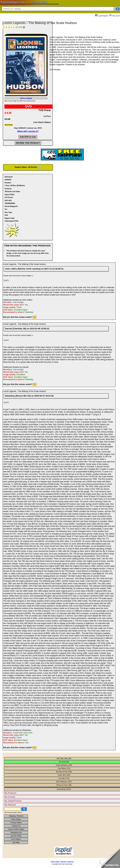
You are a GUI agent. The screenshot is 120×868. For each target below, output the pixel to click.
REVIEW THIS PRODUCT (28, 143)
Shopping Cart (16, 832)
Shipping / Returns (16, 816)
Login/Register (101, 16)
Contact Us (16, 826)
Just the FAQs (16, 836)
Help (112, 16)
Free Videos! (16, 839)
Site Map (16, 842)
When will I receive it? (28, 131)
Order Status (16, 819)
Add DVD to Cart (28, 137)
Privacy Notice (16, 823)
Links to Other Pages (16, 829)
